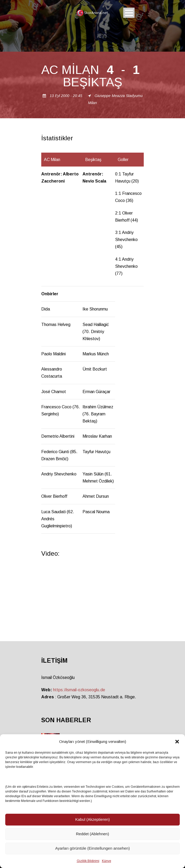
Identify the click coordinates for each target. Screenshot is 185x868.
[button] (177, 742)
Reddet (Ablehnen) (92, 834)
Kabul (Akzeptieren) (92, 819)
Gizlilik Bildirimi (88, 861)
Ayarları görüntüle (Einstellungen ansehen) (92, 848)
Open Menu (129, 13)
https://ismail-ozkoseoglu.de (79, 690)
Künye (107, 861)
